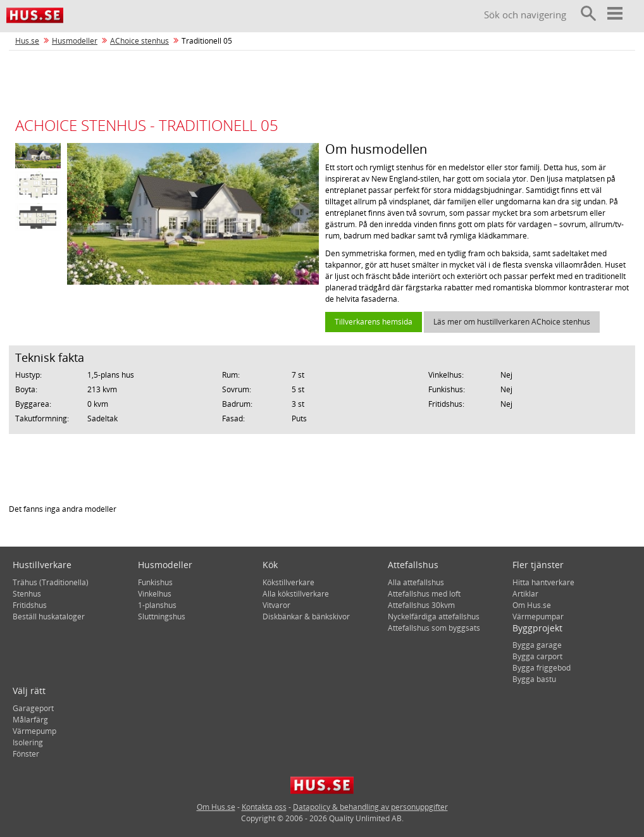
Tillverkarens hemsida (374, 322)
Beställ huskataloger (49, 617)
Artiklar (525, 594)
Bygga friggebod (542, 668)
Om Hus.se (532, 605)
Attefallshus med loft (424, 594)
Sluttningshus (162, 617)
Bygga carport (537, 656)
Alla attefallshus (416, 582)
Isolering (28, 742)
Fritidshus (30, 605)
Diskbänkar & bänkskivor (306, 617)
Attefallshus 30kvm (421, 605)
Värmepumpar (538, 617)
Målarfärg (30, 720)
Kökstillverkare (288, 582)
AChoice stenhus (139, 41)
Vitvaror (276, 605)
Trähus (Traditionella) (51, 582)
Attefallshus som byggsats (434, 628)
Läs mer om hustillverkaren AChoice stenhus (512, 322)
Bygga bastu (534, 679)
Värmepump (34, 731)
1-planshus (157, 605)
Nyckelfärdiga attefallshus (434, 617)
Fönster (26, 754)
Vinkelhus (155, 594)
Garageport (33, 708)
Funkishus (155, 582)
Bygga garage (537, 645)
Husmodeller (75, 41)
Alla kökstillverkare (296, 594)
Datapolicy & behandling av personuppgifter (370, 807)
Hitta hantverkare (543, 582)
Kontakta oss (264, 807)
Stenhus (27, 594)
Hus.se (27, 41)
